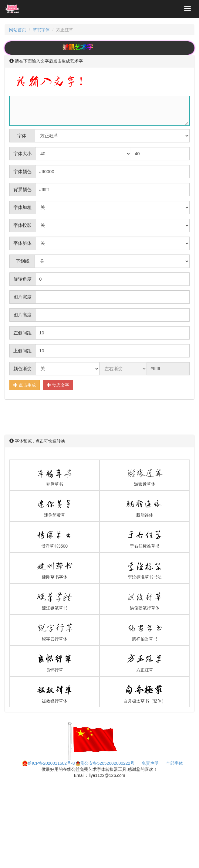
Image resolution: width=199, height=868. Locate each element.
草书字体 (41, 30)
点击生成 (25, 385)
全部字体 (174, 763)
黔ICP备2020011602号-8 (49, 763)
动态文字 (58, 385)
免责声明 (150, 763)
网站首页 (18, 30)
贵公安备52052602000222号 (105, 763)
